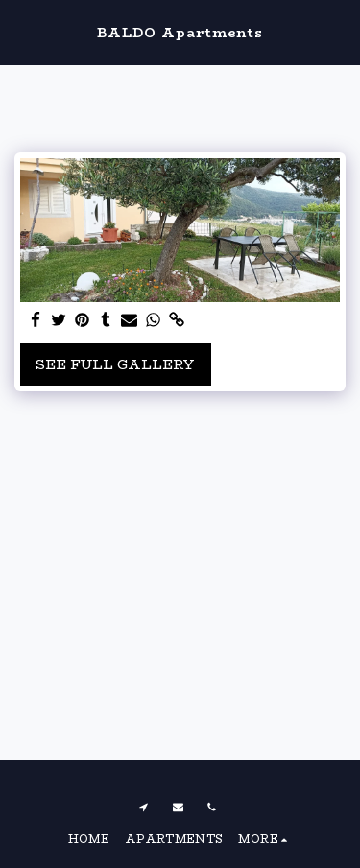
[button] (21, 31)
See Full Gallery (115, 364)
